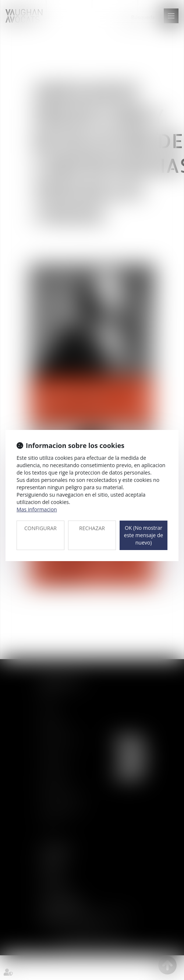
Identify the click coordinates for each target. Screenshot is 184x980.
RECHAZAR (92, 528)
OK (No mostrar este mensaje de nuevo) (144, 535)
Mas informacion (37, 509)
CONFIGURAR (40, 528)
